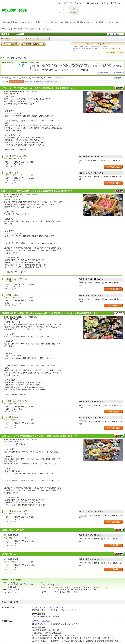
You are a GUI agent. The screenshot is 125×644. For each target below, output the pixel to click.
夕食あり (25, 78)
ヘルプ (58, 3)
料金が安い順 (30, 82)
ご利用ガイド (68, 3)
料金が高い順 (41, 82)
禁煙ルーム (36, 78)
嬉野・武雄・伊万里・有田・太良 (38, 29)
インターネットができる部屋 (55, 78)
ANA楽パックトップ (8, 29)
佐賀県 (20, 29)
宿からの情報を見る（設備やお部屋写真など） (91, 47)
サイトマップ (80, 3)
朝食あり (15, 78)
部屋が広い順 (52, 82)
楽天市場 (105, 3)
